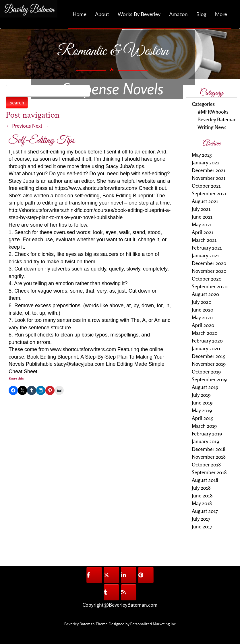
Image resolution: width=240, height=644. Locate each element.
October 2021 (206, 186)
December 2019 (209, 356)
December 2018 (209, 449)
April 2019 (203, 418)
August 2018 (205, 480)
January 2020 (206, 348)
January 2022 (206, 162)
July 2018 (201, 488)
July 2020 (202, 302)
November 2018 (209, 457)
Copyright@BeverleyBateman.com (120, 605)
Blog (201, 14)
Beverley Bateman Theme (86, 624)
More (221, 14)
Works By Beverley (139, 14)
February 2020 (207, 341)
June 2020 (203, 310)
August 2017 (205, 511)
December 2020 (209, 263)
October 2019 (206, 371)
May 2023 (202, 155)
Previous (18, 126)
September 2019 (209, 379)
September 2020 (210, 286)
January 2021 (205, 255)
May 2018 (202, 503)
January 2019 (206, 441)
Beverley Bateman (217, 119)
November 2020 (209, 271)
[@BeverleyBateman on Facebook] (94, 575)
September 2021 (209, 193)
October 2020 (207, 279)
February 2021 (207, 248)
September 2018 (209, 472)
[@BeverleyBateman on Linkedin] (129, 575)
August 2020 (205, 294)
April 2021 (203, 232)
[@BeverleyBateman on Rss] (129, 592)
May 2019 (202, 410)
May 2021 (202, 224)
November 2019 (209, 364)
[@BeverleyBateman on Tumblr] (111, 592)
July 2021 (201, 209)
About (102, 14)
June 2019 (202, 402)
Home (80, 14)
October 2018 (206, 464)
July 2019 (201, 395)
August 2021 (205, 201)
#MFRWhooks (213, 112)
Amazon (178, 14)
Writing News (212, 127)
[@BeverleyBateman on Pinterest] (146, 575)
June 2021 (202, 217)
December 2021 (209, 170)
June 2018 (202, 495)
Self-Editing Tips (42, 140)
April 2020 (203, 325)
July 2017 (201, 519)
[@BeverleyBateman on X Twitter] (111, 575)
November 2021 (209, 178)
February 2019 (207, 433)
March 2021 (204, 240)
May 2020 (202, 317)
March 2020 (205, 333)
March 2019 (204, 426)
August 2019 (205, 387)
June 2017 (202, 526)
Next (40, 126)
